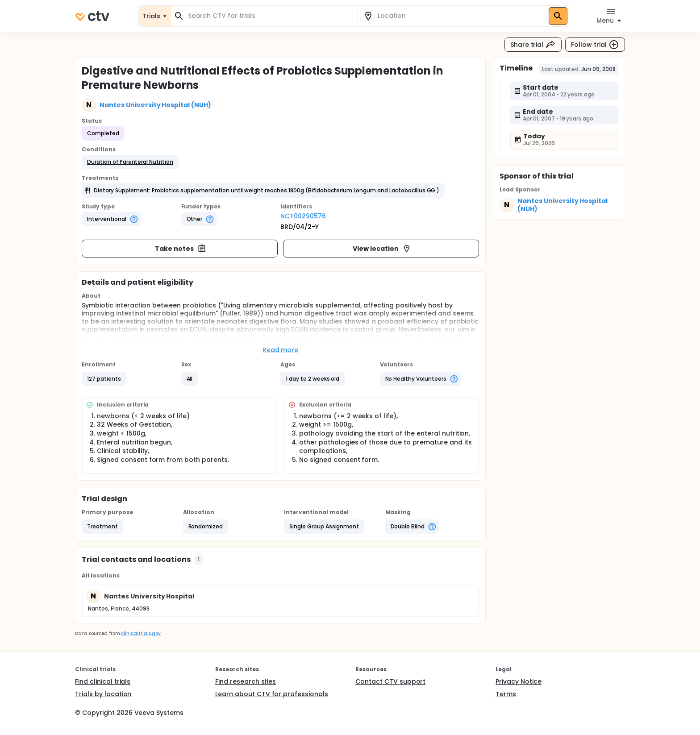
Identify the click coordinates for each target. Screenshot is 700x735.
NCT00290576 (303, 216)
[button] (130, 162)
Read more (281, 350)
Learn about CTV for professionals (272, 694)
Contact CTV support (390, 681)
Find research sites (246, 681)
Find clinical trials (103, 681)
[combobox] (269, 16)
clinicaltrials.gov (141, 633)
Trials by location (103, 694)
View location (382, 249)
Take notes (181, 249)
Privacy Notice (519, 681)
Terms (506, 694)
